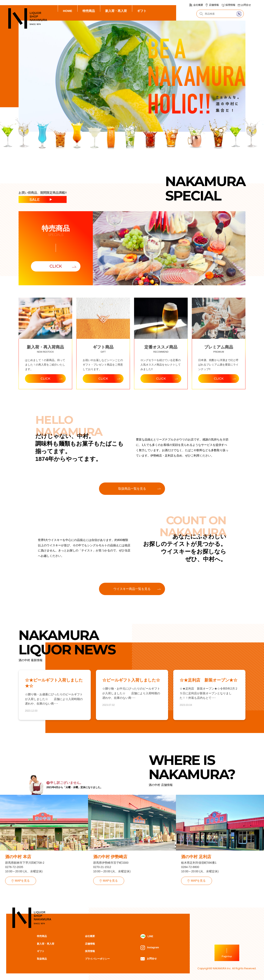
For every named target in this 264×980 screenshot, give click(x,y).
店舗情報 (214, 5)
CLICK (56, 266)
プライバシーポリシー (97, 959)
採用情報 (230, 5)
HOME (68, 11)
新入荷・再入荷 (116, 11)
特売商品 (89, 11)
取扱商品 (42, 959)
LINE (147, 937)
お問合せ (246, 5)
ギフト (142, 11)
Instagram (150, 948)
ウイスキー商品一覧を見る (132, 589)
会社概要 (198, 5)
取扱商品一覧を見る (132, 489)
